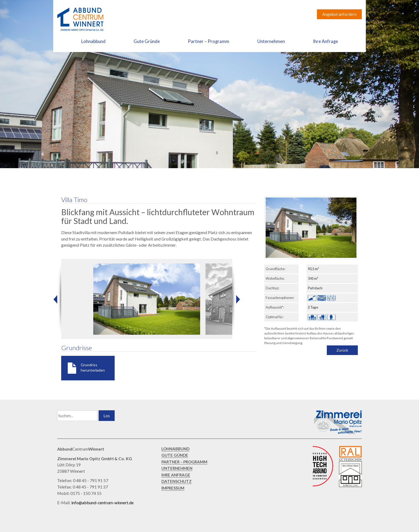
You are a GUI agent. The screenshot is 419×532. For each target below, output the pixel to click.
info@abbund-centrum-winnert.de (102, 503)
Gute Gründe (147, 41)
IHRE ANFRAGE (176, 475)
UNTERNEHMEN (177, 468)
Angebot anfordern (339, 14)
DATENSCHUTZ (176, 481)
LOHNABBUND (175, 449)
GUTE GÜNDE (175, 455)
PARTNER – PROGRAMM (184, 462)
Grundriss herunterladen (93, 367)
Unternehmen (271, 41)
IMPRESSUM (173, 488)
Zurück (342, 350)
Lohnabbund (93, 41)
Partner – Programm (209, 41)
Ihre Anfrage (325, 41)
